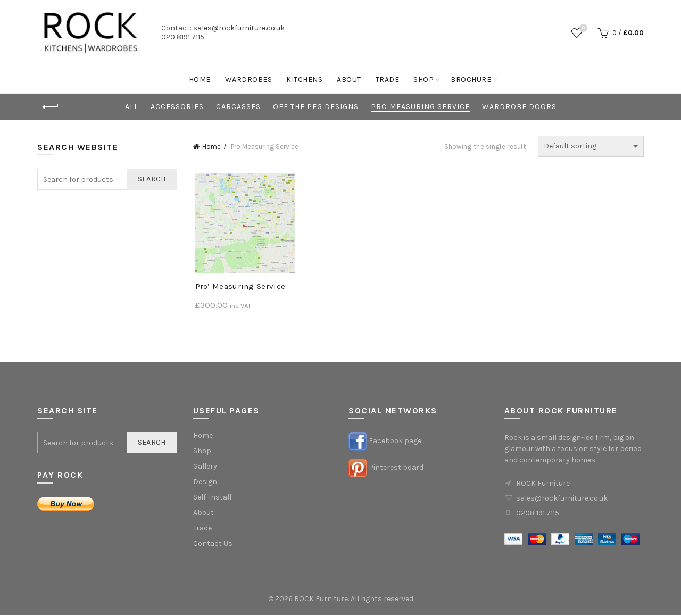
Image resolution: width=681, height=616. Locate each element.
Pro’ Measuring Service (238, 287)
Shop (423, 80)
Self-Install (212, 498)
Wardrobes (249, 80)
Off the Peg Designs (316, 107)
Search (152, 179)
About (349, 80)
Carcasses (238, 107)
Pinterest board (396, 468)
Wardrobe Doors (519, 107)
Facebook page (395, 442)
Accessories (177, 107)
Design (205, 483)
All (132, 107)
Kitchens (304, 80)
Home (200, 80)
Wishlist (582, 28)
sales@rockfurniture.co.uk (239, 28)
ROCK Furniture (321, 600)
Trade (388, 80)
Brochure (471, 80)
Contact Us (213, 544)
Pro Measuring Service (420, 107)
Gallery (205, 467)
